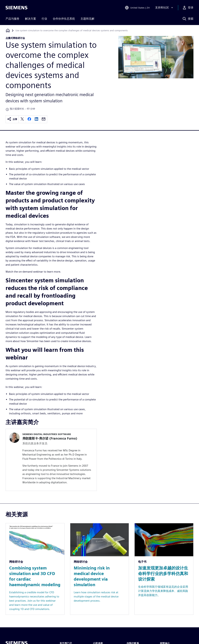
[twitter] (22, 119)
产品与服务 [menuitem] (12, 19)
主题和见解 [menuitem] (87, 19)
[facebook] (29, 119)
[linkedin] (36, 119)
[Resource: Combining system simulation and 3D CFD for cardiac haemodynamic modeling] (35, 569)
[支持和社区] (164, 8)
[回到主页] (8, 30)
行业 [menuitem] (44, 19)
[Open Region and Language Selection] (137, 8)
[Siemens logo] (16, 8)
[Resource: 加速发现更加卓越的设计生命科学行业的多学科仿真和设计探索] (164, 569)
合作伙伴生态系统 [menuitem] (64, 19)
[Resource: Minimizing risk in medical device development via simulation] (100, 569)
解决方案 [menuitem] (31, 19)
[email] (44, 119)
